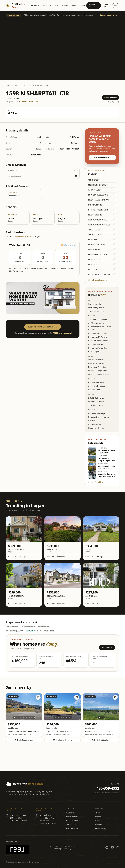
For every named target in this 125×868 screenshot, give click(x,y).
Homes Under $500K (97, 386)
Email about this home (24, 740)
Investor (47, 5)
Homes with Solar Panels (98, 341)
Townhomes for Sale (96, 311)
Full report (107, 647)
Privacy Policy (101, 828)
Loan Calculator (72, 828)
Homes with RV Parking (98, 337)
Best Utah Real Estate (19, 862)
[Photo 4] (23, 717)
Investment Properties (97, 367)
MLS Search (70, 813)
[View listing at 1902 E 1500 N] (62, 707)
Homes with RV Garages (98, 333)
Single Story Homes (96, 428)
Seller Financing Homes (98, 371)
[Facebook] (107, 847)
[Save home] (38, 697)
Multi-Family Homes (96, 308)
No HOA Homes (95, 424)
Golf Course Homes (96, 323)
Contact (83, 5)
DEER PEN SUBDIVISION (39, 86)
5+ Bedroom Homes (96, 405)
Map (56, 5)
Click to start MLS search (43, 327)
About (74, 5)
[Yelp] (118, 847)
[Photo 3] (20, 717)
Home (8, 86)
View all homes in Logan (98, 280)
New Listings (93, 421)
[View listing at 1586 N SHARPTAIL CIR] (24, 707)
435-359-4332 (92, 5)
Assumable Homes (96, 360)
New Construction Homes (99, 417)
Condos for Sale (95, 304)
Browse (35, 5)
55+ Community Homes (98, 319)
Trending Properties (73, 821)
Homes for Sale (72, 817)
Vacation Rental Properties (99, 374)
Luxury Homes (94, 390)
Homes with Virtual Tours (98, 348)
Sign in (106, 5)
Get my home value (102, 158)
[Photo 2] (17, 717)
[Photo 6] (29, 717)
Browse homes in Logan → (110, 15)
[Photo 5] (26, 717)
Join (116, 5)
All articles (96, 482)
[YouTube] (112, 847)
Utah (16, 86)
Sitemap (99, 824)
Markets (65, 5)
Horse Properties (95, 352)
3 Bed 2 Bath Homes (96, 398)
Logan (24, 86)
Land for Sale (71, 824)
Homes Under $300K (97, 382)
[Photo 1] (14, 717)
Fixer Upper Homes (96, 363)
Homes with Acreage (97, 413)
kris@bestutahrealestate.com (109, 793)
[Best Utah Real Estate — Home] (19, 6)
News (97, 821)
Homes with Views (96, 344)
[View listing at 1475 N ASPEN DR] (101, 707)
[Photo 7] (32, 717)
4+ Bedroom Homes (96, 402)
